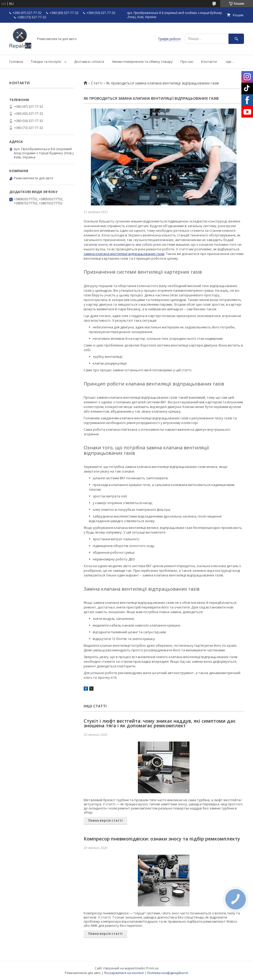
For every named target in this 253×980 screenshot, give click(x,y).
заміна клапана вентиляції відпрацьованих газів (124, 254)
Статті (97, 83)
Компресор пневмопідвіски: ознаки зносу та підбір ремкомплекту (162, 839)
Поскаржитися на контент (124, 973)
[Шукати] (236, 39)
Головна (16, 61)
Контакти (209, 61)
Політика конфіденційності (168, 973)
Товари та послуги (46, 61)
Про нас (187, 61)
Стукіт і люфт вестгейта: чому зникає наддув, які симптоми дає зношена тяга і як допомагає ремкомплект (160, 723)
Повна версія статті (105, 820)
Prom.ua (152, 968)
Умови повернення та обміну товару (142, 61)
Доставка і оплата (89, 61)
